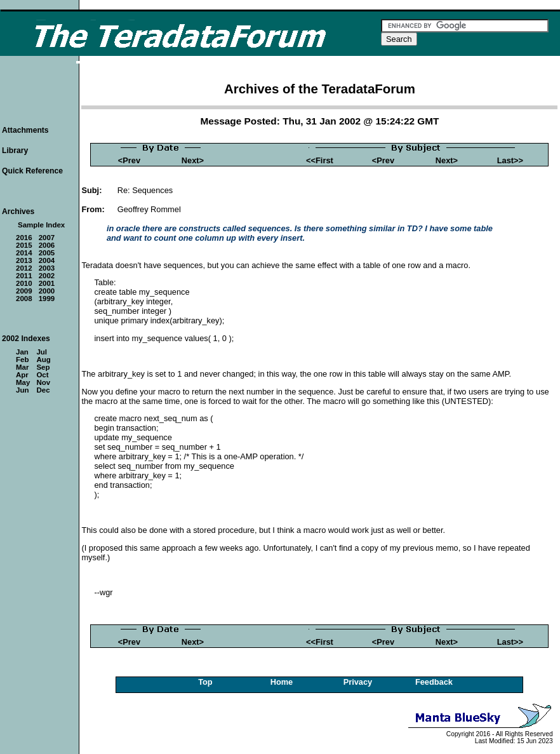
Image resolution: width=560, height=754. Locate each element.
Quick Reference (32, 171)
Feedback (434, 682)
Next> (193, 160)
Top (205, 682)
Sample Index (41, 225)
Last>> (510, 160)
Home (282, 682)
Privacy (358, 682)
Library (15, 151)
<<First (320, 160)
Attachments (25, 130)
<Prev (129, 160)
